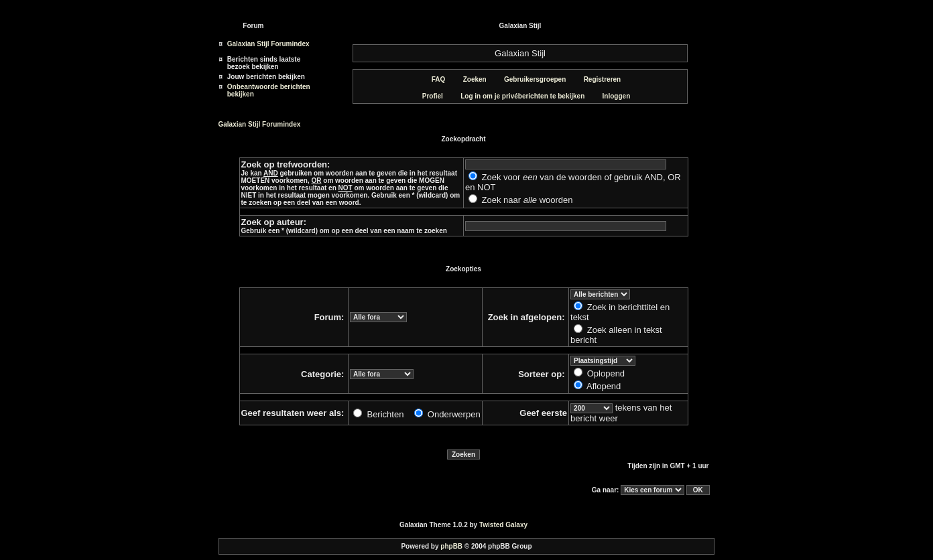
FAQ (434, 79)
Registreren (598, 79)
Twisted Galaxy (503, 525)
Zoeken (470, 79)
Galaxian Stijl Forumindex (268, 44)
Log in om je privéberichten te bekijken (517, 96)
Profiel (428, 96)
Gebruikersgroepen (530, 79)
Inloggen (612, 96)
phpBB (451, 546)
